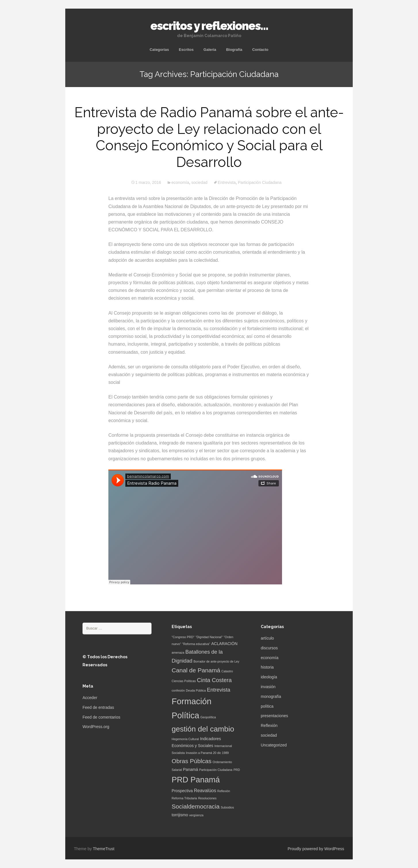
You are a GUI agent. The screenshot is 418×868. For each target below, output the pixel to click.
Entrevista (227, 182)
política (267, 706)
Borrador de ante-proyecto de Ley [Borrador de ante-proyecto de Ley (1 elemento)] (216, 661)
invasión (268, 687)
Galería (210, 50)
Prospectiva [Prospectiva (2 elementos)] (182, 791)
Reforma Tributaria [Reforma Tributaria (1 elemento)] (184, 798)
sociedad (199, 182)
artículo (267, 638)
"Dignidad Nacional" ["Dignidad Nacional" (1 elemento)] (209, 637)
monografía (271, 696)
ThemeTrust (104, 849)
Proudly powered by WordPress (316, 849)
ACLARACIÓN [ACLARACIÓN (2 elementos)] (225, 644)
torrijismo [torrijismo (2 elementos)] (180, 815)
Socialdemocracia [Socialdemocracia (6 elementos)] (196, 806)
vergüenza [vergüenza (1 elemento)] (196, 815)
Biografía (234, 50)
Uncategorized (274, 745)
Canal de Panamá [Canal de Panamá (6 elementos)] (196, 670)
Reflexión (269, 725)
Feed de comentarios (101, 717)
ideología (269, 677)
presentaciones (274, 716)
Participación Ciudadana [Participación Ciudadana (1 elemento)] (216, 770)
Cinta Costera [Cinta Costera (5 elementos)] (214, 680)
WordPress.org (96, 727)
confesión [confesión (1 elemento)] (178, 690)
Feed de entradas (98, 707)
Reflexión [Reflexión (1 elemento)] (224, 791)
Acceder (90, 698)
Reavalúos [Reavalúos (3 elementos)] (205, 790)
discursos (269, 648)
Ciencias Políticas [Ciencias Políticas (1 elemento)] (184, 681)
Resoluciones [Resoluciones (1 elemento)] (207, 798)
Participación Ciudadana (260, 182)
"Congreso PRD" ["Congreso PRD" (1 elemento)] (183, 637)
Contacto (260, 50)
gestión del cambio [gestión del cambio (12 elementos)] (203, 729)
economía (180, 182)
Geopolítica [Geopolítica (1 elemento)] (208, 717)
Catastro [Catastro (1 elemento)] (227, 671)
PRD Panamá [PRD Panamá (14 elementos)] (196, 780)
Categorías (159, 50)
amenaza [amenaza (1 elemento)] (178, 653)
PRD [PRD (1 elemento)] (237, 770)
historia (267, 667)
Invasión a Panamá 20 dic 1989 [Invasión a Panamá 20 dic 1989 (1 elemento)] (207, 753)
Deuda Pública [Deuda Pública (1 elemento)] (196, 690)
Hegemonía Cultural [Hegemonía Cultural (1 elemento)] (185, 739)
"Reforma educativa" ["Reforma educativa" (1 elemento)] (196, 644)
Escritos (186, 50)
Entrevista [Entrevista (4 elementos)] (219, 690)
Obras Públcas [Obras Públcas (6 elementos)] (192, 761)
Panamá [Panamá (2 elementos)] (190, 769)
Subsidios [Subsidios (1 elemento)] (227, 807)
